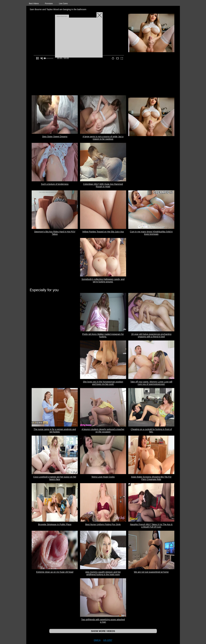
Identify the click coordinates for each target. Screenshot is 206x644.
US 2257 (108, 640)
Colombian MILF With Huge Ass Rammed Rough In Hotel (103, 185)
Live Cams (63, 4)
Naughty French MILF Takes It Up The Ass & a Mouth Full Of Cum (151, 526)
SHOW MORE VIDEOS (103, 631)
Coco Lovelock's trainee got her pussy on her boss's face (55, 478)
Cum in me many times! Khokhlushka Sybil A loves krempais (151, 233)
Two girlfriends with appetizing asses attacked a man (103, 621)
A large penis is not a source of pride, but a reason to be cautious (103, 138)
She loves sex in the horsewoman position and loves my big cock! (103, 383)
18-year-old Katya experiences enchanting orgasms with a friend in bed (151, 335)
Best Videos (34, 4)
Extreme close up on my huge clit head (55, 572)
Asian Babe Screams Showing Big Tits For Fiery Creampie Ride (151, 478)
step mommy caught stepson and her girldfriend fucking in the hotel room (103, 573)
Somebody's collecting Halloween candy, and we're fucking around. (103, 280)
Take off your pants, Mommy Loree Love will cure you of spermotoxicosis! (151, 383)
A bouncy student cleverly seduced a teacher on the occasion (103, 431)
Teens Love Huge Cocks (103, 477)
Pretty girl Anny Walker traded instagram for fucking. (103, 335)
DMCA (97, 640)
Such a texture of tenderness (55, 184)
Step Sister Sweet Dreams (55, 137)
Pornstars (49, 4)
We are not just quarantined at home (151, 572)
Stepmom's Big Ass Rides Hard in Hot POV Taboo (55, 233)
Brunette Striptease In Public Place (55, 524)
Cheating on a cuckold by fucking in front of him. (151, 431)
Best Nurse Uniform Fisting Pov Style (103, 524)
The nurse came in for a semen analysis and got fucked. (55, 431)
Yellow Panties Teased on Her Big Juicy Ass (103, 232)
